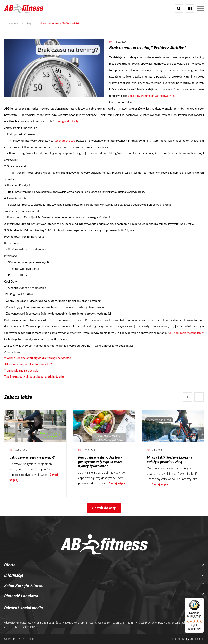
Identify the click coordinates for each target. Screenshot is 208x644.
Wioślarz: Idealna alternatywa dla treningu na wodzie (38, 358)
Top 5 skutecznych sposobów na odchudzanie (34, 377)
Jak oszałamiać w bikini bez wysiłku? (28, 364)
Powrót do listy (104, 508)
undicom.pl (195, 639)
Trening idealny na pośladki (21, 370)
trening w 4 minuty (67, 121)
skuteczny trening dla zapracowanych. (151, 96)
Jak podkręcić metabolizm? (186, 333)
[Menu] (201, 600)
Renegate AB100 (64, 140)
